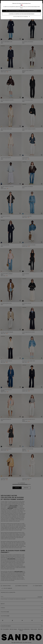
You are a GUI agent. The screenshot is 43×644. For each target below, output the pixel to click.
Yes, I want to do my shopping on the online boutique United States (22, 11)
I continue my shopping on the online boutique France (21, 14)
